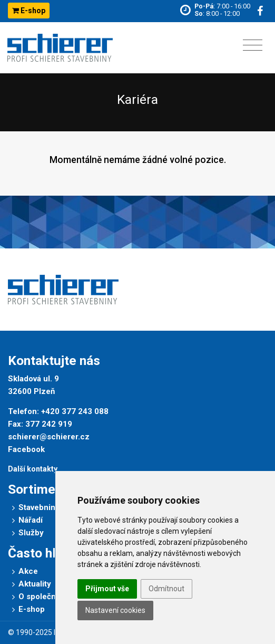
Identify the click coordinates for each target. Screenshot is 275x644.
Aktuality (35, 584)
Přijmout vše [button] (107, 589)
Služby (31, 533)
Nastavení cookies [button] (115, 610)
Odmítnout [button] (166, 589)
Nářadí (31, 520)
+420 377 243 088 (75, 411)
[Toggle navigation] (253, 46)
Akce (28, 571)
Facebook (26, 449)
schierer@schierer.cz (49, 437)
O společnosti (44, 597)
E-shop (29, 11)
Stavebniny (39, 507)
